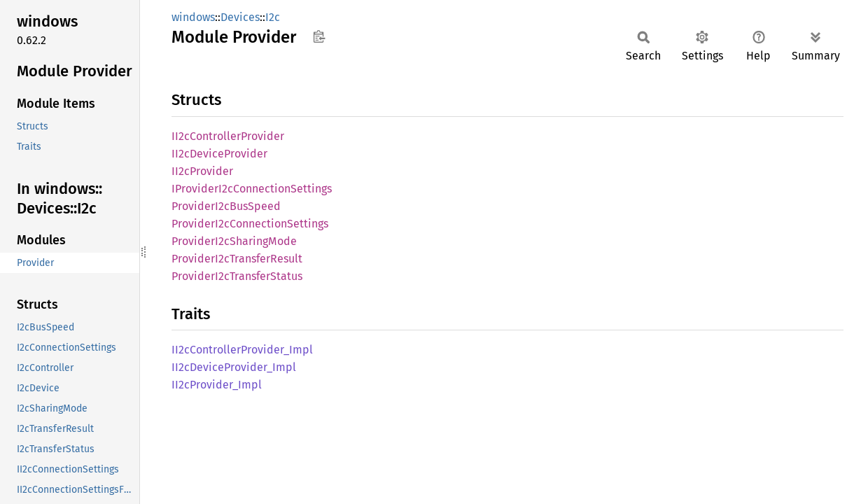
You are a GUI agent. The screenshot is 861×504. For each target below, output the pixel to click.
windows (193, 17)
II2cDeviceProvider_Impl (234, 367)
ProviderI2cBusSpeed (226, 206)
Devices (240, 17)
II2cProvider (202, 171)
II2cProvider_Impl (217, 385)
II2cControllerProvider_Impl (242, 350)
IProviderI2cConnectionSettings (252, 189)
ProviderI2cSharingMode (234, 241)
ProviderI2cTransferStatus (237, 276)
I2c (273, 17)
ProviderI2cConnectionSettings (250, 224)
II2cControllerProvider (228, 136)
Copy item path (319, 36)
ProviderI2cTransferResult (237, 259)
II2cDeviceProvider (219, 154)
